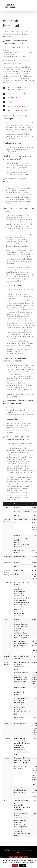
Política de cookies (11, 851)
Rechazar (22, 865)
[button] (18, 89)
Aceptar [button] (15, 865)
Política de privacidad (22, 851)
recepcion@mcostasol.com (16, 57)
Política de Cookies (28, 863)
